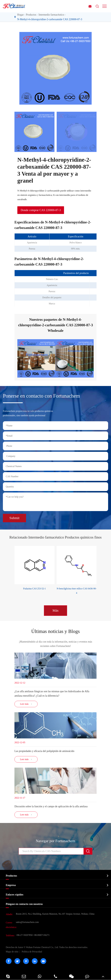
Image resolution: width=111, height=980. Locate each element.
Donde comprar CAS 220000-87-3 (41, 210)
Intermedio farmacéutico (51, 15)
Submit (14, 518)
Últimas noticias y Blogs (55, 631)
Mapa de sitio (12, 952)
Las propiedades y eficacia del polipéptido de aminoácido (44, 751)
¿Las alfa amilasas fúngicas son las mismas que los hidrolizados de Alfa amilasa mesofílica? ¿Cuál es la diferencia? (52, 694)
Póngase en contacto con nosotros (24, 904)
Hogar (20, 15)
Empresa (11, 885)
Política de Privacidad (32, 952)
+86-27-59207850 (24, 935)
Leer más (26, 704)
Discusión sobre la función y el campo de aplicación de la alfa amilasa (51, 806)
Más (55, 610)
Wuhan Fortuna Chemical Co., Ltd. (47, 947)
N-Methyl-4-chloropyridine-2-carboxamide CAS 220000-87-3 (50, 19)
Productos (31, 15)
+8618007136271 (41, 935)
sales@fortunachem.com (27, 922)
